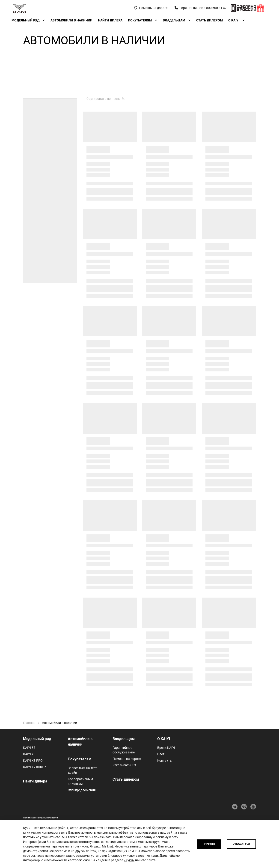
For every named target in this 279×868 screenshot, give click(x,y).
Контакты (165, 761)
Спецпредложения (82, 790)
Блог (161, 754)
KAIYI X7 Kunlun (35, 767)
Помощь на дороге (127, 759)
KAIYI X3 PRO (33, 761)
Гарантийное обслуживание (124, 750)
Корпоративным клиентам (80, 781)
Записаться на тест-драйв (83, 770)
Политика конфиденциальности (40, 818)
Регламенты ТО (124, 765)
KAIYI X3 (29, 754)
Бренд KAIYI (166, 748)
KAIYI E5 (29, 748)
